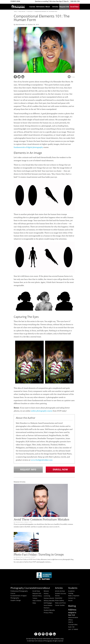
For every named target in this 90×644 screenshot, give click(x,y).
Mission (46, 591)
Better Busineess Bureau (45, 577)
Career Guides (60, 605)
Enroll (74, 7)
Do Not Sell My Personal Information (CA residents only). (45, 639)
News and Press (60, 603)
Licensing (47, 596)
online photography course (41, 411)
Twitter (39, 634)
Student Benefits (49, 610)
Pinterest (51, 634)
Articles (55, 7)
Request (64, 7)
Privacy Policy (48, 613)
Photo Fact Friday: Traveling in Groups (39, 554)
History (46, 593)
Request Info (28, 469)
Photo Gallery (60, 601)
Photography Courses (22, 588)
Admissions (40, 7)
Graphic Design (16, 600)
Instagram (43, 634)
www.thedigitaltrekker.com (42, 460)
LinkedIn (54, 634)
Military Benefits (49, 601)
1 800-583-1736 (75, 1)
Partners (47, 608)
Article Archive (60, 591)
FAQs (34, 603)
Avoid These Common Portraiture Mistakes (41, 519)
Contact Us (72, 598)
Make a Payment (74, 596)
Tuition (35, 598)
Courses (32, 7)
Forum (70, 601)
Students (73, 588)
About (48, 7)
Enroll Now (60, 469)
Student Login (15, 1)
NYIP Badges (48, 603)
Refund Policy (37, 596)
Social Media (48, 605)
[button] (15, 77)
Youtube (47, 634)
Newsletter (59, 598)
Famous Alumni (49, 598)
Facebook (36, 634)
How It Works (37, 601)
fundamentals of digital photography (28, 147)
